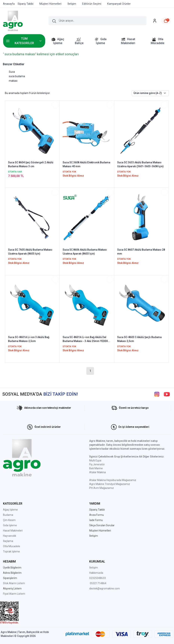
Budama (8, 515)
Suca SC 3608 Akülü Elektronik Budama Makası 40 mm (86, 164)
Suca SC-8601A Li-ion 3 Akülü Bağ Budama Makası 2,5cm (29, 339)
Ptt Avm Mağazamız (102, 488)
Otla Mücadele (12, 546)
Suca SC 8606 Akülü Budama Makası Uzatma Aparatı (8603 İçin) (85, 252)
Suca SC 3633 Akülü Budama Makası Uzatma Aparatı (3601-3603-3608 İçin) (140, 164)
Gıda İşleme (10, 525)
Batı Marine (96, 468)
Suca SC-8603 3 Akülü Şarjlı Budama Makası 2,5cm (139, 339)
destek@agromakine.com (105, 588)
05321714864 (98, 583)
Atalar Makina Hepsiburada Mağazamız (113, 480)
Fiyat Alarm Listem (14, 594)
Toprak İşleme (11, 551)
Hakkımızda (96, 573)
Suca (12, 72)
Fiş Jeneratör (97, 464)
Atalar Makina (97, 472)
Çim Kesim (9, 520)
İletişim (94, 568)
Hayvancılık (10, 536)
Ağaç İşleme (10, 510)
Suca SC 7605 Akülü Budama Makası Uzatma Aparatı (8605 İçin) (30, 252)
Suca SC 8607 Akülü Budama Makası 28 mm (141, 252)
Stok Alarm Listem (14, 583)
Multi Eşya (95, 460)
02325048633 (97, 578)
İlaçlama (8, 541)
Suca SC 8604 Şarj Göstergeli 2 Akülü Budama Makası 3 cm (31, 164)
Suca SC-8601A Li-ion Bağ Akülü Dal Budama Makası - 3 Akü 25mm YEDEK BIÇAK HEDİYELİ (85, 339)
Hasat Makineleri (13, 531)
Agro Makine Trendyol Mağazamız (110, 484)
